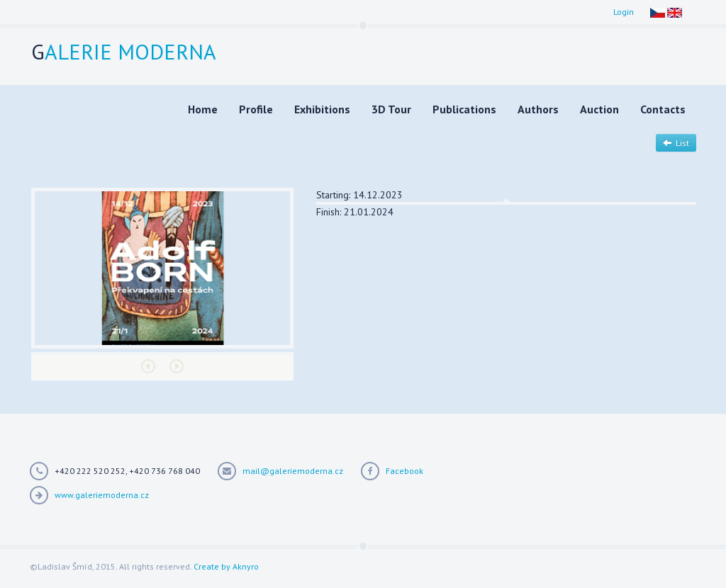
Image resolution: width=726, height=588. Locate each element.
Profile (256, 109)
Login (624, 12)
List (676, 143)
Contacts (663, 109)
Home (203, 109)
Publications (464, 109)
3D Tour (391, 109)
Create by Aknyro (226, 566)
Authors (538, 109)
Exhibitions (322, 109)
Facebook (404, 471)
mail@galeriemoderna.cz (293, 471)
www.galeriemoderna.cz (102, 495)
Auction (599, 109)
